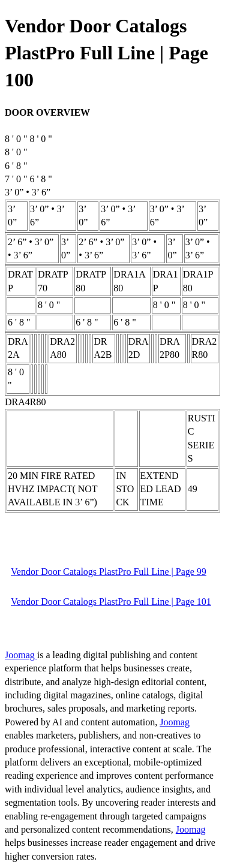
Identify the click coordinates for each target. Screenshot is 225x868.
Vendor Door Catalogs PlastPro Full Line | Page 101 (111, 602)
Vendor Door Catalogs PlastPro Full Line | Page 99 (109, 572)
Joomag (21, 655)
